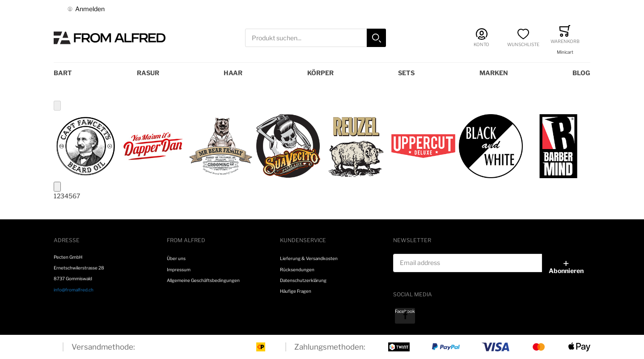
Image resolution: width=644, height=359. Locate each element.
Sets (406, 73)
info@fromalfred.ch (74, 290)
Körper (320, 73)
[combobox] (316, 38)
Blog (581, 73)
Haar (233, 73)
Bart (63, 73)
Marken (494, 73)
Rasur (148, 73)
